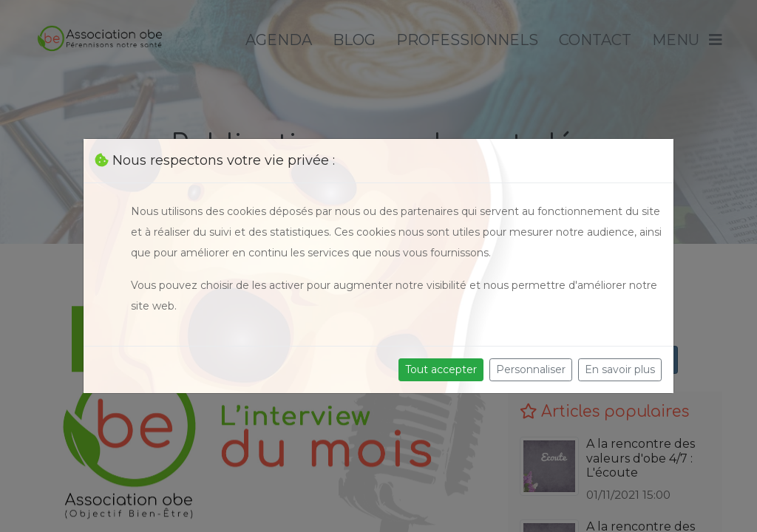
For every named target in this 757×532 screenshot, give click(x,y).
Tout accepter (441, 369)
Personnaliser (531, 369)
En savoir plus (620, 369)
